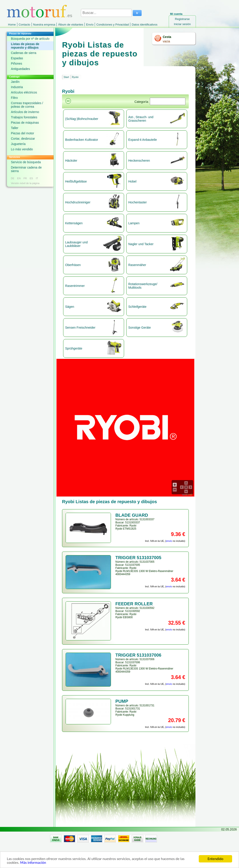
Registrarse (182, 19)
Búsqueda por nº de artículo (30, 39)
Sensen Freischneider (80, 328)
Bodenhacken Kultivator (82, 140)
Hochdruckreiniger (78, 202)
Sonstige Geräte (140, 328)
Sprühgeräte (74, 348)
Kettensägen (74, 223)
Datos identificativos (145, 25)
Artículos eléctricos (24, 92)
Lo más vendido (22, 149)
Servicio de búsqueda (26, 162)
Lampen (134, 223)
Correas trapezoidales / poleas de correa (27, 105)
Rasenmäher (137, 265)
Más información (33, 863)
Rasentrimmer (75, 286)
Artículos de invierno (25, 112)
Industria (17, 87)
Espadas (17, 58)
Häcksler (71, 161)
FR (25, 178)
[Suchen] (168, 101)
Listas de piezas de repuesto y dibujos (25, 46)
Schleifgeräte (137, 307)
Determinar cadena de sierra (26, 169)
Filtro (14, 98)
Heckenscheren (139, 161)
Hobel (132, 181)
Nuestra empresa (44, 25)
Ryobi (75, 77)
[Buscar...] (106, 13)
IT (37, 178)
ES (31, 178)
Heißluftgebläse (76, 181)
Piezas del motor (22, 133)
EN (19, 178)
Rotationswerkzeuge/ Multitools (143, 286)
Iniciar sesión (182, 24)
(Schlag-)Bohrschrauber (82, 119)
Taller (15, 128)
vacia (166, 41)
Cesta (167, 37)
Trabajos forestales (24, 117)
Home (12, 25)
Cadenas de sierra (24, 53)
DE (13, 178)
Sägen (70, 307)
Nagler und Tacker (141, 244)
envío (169, 541)
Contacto (24, 25)
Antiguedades (20, 69)
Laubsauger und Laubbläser (76, 244)
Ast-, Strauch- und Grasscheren (141, 119)
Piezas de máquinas (25, 123)
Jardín (15, 82)
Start (66, 77)
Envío (90, 25)
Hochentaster (138, 202)
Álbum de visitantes (71, 25)
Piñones (17, 64)
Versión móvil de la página (25, 183)
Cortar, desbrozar (23, 139)
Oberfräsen (73, 265)
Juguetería (18, 144)
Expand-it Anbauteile (143, 140)
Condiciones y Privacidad (112, 25)
